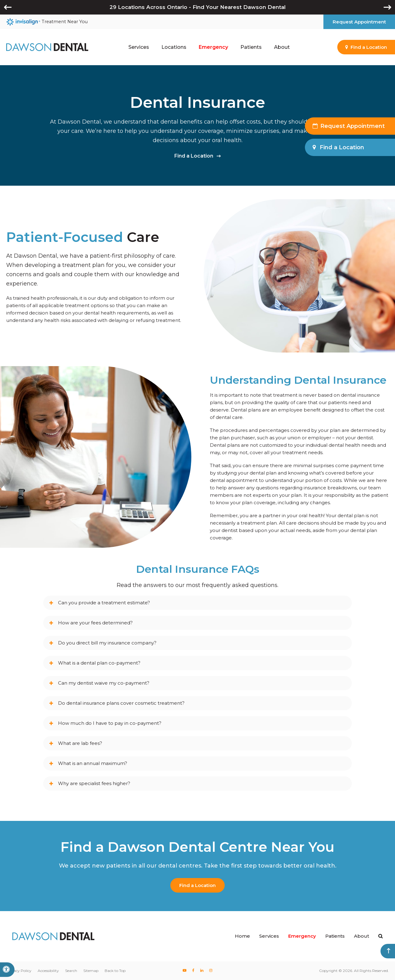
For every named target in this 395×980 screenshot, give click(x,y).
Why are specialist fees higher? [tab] (94, 783)
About (362, 936)
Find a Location (194, 156)
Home (242, 936)
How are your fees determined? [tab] (95, 623)
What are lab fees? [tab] (80, 743)
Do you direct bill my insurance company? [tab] (107, 643)
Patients (335, 936)
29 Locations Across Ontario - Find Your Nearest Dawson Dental (198, 7)
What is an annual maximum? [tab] (93, 763)
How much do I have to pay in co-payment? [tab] (110, 723)
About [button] (282, 47)
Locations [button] (174, 47)
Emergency (213, 47)
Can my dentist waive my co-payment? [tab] (104, 683)
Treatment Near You (47, 22)
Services (269, 936)
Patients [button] (251, 47)
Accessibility (48, 971)
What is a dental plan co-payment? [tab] (99, 663)
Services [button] (139, 47)
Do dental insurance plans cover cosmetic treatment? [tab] (121, 703)
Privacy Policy (19, 971)
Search (71, 971)
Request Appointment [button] (359, 22)
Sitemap (91, 971)
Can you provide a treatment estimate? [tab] (104, 603)
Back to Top (115, 971)
